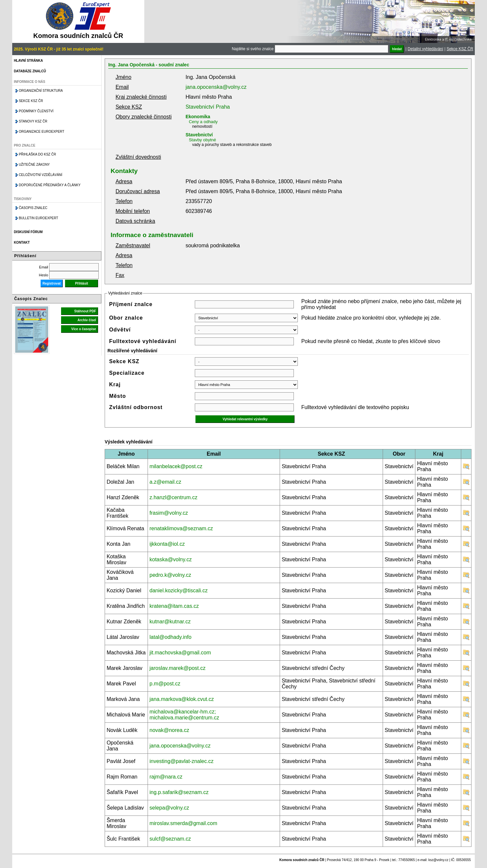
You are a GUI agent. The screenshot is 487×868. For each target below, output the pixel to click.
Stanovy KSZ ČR (33, 121)
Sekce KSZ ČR (460, 49)
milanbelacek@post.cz (176, 466)
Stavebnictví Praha (208, 107)
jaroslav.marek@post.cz (178, 668)
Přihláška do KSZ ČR (37, 154)
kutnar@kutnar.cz (170, 622)
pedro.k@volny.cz (170, 575)
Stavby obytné (202, 140)
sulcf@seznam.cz (170, 839)
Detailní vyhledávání (426, 49)
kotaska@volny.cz (171, 559)
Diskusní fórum (28, 232)
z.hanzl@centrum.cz (174, 497)
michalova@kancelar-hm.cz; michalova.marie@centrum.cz (184, 715)
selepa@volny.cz (169, 808)
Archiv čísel (87, 320)
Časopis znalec (33, 208)
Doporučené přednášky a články (50, 185)
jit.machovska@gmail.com (180, 653)
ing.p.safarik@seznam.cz (179, 792)
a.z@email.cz (165, 482)
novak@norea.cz (169, 730)
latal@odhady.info (171, 637)
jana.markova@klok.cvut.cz (182, 699)
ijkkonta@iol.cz (167, 544)
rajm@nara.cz (166, 777)
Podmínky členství (36, 111)
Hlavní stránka (28, 61)
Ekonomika (198, 117)
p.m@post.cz (165, 684)
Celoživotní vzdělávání (41, 175)
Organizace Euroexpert (42, 132)
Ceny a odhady (203, 122)
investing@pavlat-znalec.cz (182, 761)
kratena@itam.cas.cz (174, 606)
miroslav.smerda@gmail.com (183, 823)
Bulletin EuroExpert (38, 218)
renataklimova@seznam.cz (181, 528)
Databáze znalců (30, 71)
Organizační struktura (41, 91)
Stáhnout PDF (85, 311)
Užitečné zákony (34, 165)
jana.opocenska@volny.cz (216, 87)
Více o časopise (84, 329)
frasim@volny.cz (169, 513)
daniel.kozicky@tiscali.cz (179, 590)
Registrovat (52, 283)
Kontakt (22, 243)
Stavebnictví (199, 135)
